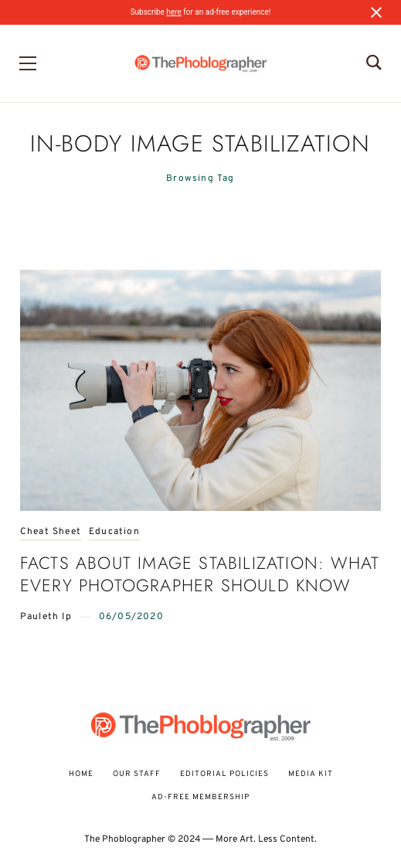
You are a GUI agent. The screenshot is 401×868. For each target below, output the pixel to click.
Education (114, 532)
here (173, 12)
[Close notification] (376, 12)
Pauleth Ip (46, 617)
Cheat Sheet (51, 532)
